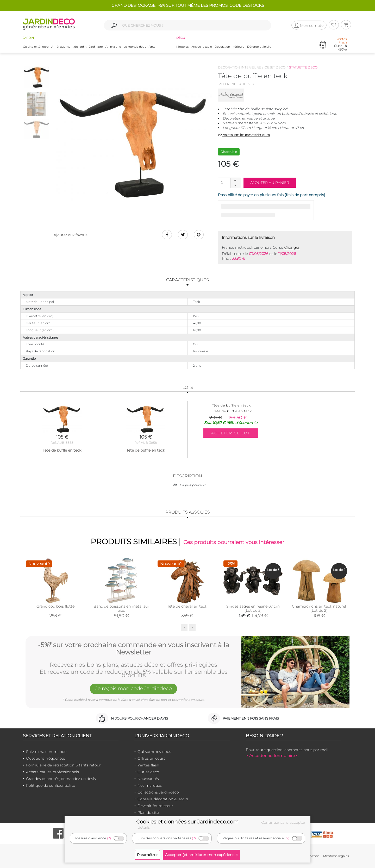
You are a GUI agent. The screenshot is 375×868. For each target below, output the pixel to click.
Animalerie (113, 47)
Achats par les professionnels (52, 772)
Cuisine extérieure (36, 47)
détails (147, 827)
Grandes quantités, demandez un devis (61, 779)
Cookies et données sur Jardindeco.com (187, 822)
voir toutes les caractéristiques (244, 135)
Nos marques (150, 786)
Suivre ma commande (46, 752)
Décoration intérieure (230, 47)
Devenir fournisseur (155, 806)
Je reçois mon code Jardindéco (134, 689)
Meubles (182, 47)
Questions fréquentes (46, 759)
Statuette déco (303, 67)
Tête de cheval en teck (187, 606)
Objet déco (275, 67)
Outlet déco (148, 772)
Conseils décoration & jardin (163, 799)
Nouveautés (148, 779)
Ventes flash (148, 765)
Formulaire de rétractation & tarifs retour (63, 765)
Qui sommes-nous (154, 752)
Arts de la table (202, 47)
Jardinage (96, 47)
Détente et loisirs (259, 47)
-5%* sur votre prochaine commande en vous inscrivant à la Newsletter (134, 648)
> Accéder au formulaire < (272, 756)
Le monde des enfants (139, 47)
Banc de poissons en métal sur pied (121, 608)
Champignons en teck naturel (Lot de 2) (319, 608)
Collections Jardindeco (158, 792)
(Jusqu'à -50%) (340, 44)
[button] (235, 180)
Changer (292, 247)
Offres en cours (151, 759)
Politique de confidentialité (51, 786)
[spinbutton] (229, 183)
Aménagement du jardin (69, 47)
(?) (109, 838)
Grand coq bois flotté (55, 606)
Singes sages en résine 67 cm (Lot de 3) (253, 608)
